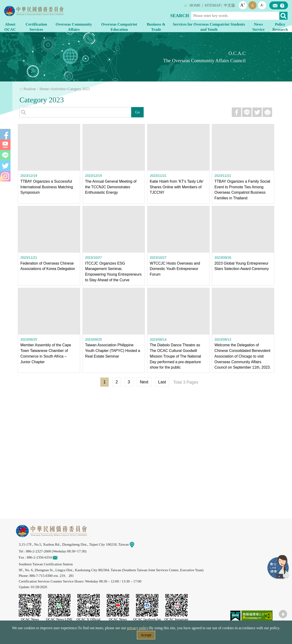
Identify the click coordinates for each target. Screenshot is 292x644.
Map (135, 544)
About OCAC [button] (10, 27)
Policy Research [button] (280, 27)
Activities (58, 89)
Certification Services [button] (36, 27)
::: (185, 5)
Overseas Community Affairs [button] (74, 27)
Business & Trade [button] (156, 27)
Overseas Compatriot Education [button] (119, 27)
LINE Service (278, 567)
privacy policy (138, 628)
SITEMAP (213, 5)
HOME (195, 5)
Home (44, 89)
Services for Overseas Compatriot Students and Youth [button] (209, 27)
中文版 (229, 5)
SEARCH (180, 16)
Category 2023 (79, 89)
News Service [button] (258, 27)
